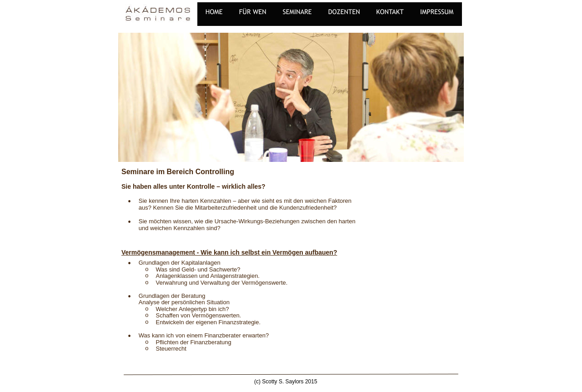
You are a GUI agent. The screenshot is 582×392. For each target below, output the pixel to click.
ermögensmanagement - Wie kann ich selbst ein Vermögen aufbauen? (231, 252)
